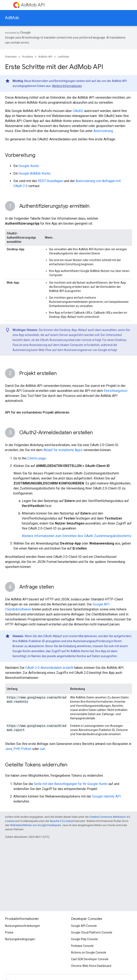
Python (26, 749)
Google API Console (84, 926)
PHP (17, 749)
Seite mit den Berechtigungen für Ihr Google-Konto (71, 784)
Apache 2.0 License (62, 821)
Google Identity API (107, 796)
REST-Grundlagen (50, 181)
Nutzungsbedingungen (20, 939)
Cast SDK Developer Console (90, 959)
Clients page (37, 458)
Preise (9, 932)
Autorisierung (103, 131)
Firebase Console (82, 946)
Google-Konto (29, 166)
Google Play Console (84, 939)
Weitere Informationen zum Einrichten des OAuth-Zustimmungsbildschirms (77, 536)
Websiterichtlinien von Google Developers (36, 825)
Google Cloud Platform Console (92, 932)
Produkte (27, 57)
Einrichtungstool (116, 391)
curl (42, 749)
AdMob (12, 18)
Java (8, 749)
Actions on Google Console (89, 952)
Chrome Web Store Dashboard (91, 966)
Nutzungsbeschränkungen (23, 926)
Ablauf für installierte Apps (63, 450)
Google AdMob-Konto (35, 173)
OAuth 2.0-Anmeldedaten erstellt (49, 668)
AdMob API (33, 5)
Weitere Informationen (67, 86)
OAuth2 (78, 111)
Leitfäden (63, 57)
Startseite (11, 57)
